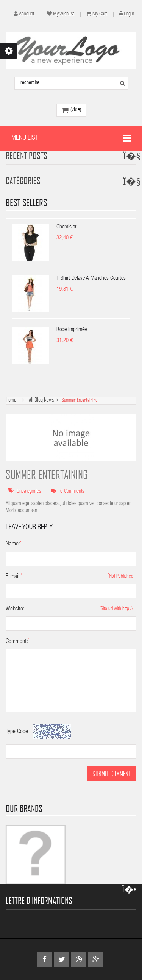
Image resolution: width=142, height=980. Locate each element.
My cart (100, 14)
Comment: (17, 642)
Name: (13, 544)
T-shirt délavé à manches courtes (91, 278)
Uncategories (29, 492)
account (27, 14)
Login (129, 14)
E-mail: (13, 577)
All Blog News (41, 400)
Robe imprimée (72, 330)
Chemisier (66, 227)
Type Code (17, 732)
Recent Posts (27, 155)
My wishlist (63, 14)
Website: (15, 609)
